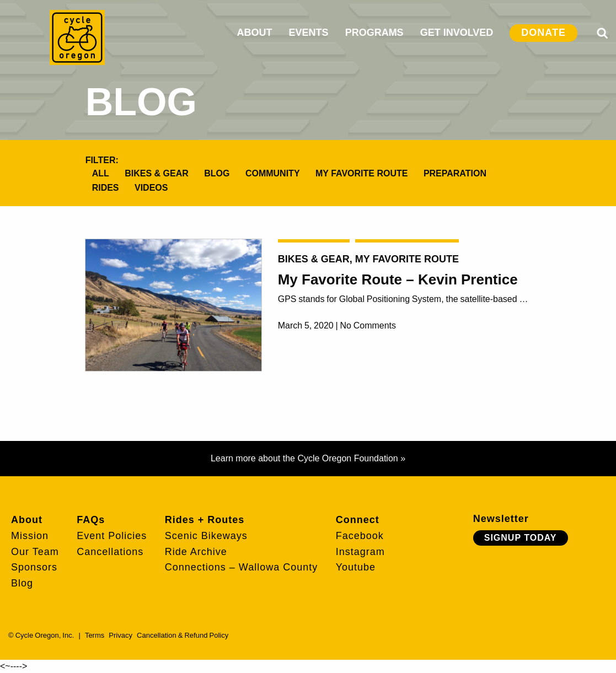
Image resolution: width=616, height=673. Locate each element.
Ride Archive (196, 552)
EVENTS (309, 33)
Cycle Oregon (77, 37)
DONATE (543, 33)
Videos (151, 188)
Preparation (455, 173)
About (27, 520)
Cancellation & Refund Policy (183, 635)
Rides (106, 188)
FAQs (91, 520)
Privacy (120, 635)
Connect (358, 520)
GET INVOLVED (457, 33)
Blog (217, 173)
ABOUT (255, 33)
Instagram (360, 552)
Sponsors (34, 567)
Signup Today (521, 538)
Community (273, 173)
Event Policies (112, 536)
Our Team (35, 552)
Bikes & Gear (157, 173)
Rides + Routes (205, 520)
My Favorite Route (361, 173)
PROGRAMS (374, 33)
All (101, 173)
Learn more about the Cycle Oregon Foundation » (308, 458)
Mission (30, 536)
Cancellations (110, 552)
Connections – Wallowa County (241, 567)
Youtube (356, 567)
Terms (95, 635)
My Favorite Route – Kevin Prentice (398, 279)
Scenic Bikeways (206, 536)
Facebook (360, 536)
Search (602, 33)
